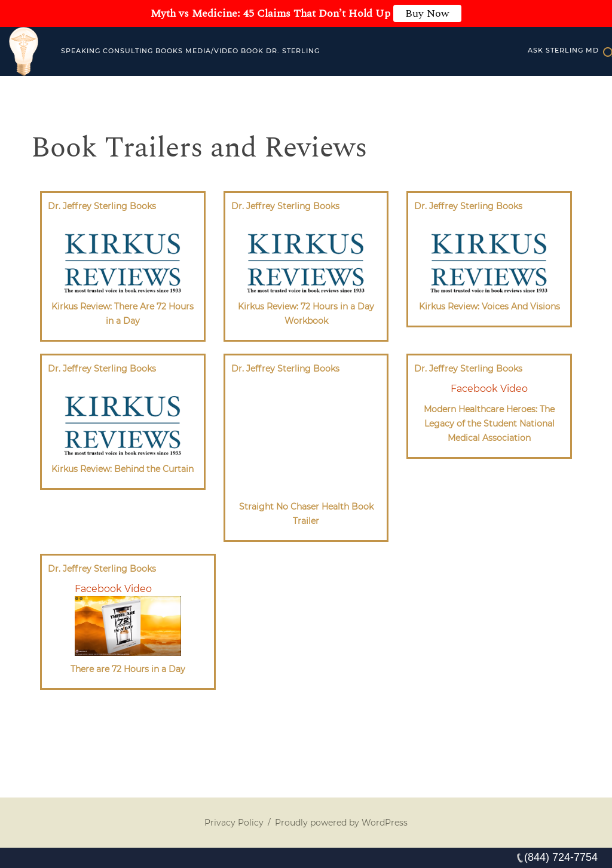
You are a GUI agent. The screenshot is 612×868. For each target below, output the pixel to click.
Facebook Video (489, 389)
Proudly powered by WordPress (341, 823)
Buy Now (427, 13)
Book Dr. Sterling (280, 51)
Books (169, 51)
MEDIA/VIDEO (212, 51)
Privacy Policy (234, 823)
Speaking (81, 51)
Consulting (128, 51)
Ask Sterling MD (563, 50)
